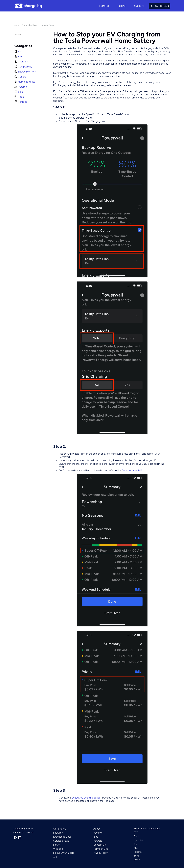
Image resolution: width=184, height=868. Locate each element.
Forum (57, 845)
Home (16, 25)
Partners (98, 841)
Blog (96, 837)
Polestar (138, 852)
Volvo (137, 860)
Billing (21, 57)
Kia (135, 844)
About (97, 829)
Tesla (21, 97)
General (22, 77)
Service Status (61, 841)
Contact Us (100, 845)
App (20, 52)
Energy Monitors (27, 72)
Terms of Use (101, 849)
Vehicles (22, 102)
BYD (136, 832)
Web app (58, 849)
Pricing (122, 6)
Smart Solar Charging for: (147, 829)
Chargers (23, 62)
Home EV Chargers (64, 853)
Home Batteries (47, 25)
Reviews (98, 833)
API (55, 857)
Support (139, 6)
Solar (21, 92)
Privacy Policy (101, 853)
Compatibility (25, 67)
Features (104, 6)
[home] (54, 6)
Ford (136, 836)
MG (136, 848)
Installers (23, 87)
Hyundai (138, 840)
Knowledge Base (29, 25)
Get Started (162, 6)
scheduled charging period (86, 798)
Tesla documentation (133, 470)
